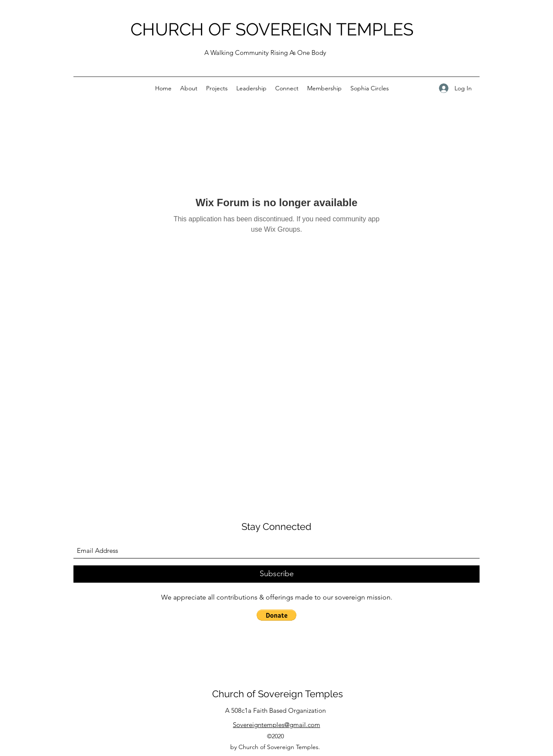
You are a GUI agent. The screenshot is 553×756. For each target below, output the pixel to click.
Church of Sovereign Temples (278, 694)
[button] (276, 615)
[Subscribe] (276, 574)
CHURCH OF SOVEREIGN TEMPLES (272, 29)
